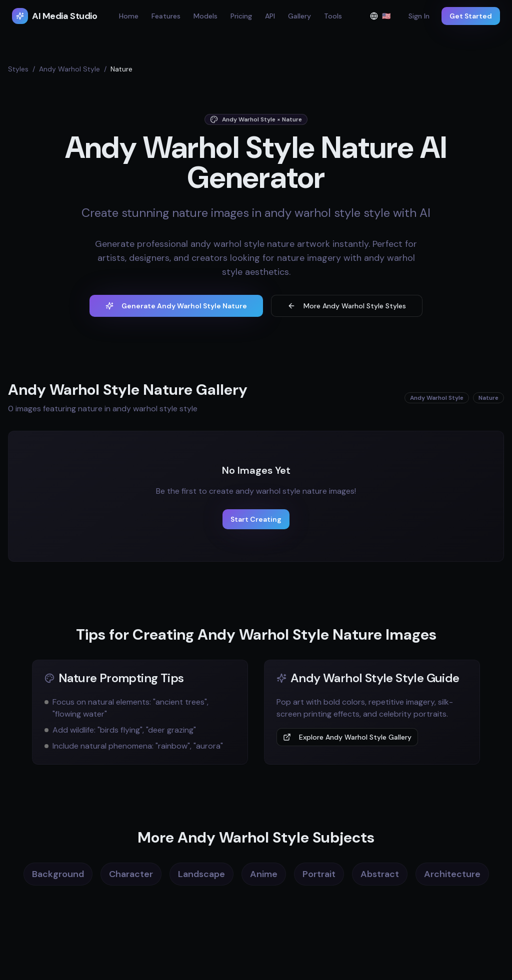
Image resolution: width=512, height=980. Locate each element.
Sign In (419, 16)
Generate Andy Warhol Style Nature (176, 306)
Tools (333, 16)
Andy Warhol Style (69, 69)
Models (205, 16)
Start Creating (256, 519)
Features (166, 16)
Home (129, 16)
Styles (18, 69)
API (270, 16)
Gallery (299, 16)
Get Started (471, 16)
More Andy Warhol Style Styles (347, 306)
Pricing (241, 16)
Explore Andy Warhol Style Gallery (347, 737)
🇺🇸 (383, 18)
